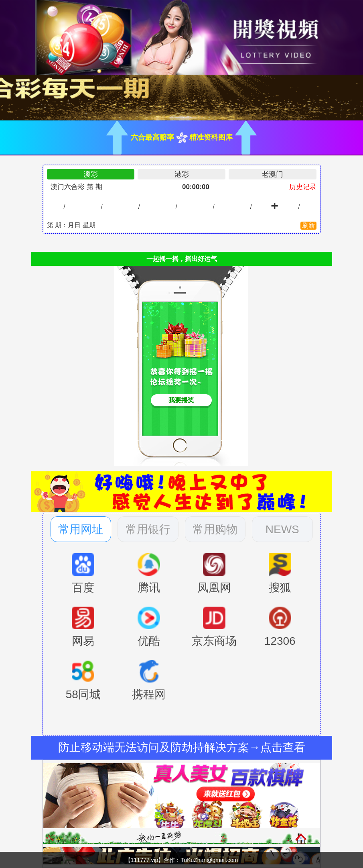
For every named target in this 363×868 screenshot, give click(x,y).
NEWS (282, 529)
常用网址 (81, 529)
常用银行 (148, 529)
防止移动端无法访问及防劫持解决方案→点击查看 (182, 747)
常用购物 (215, 529)
